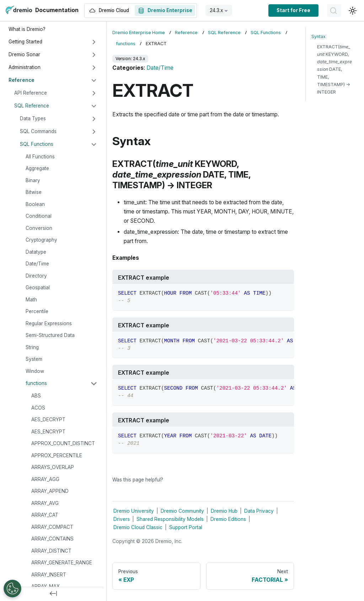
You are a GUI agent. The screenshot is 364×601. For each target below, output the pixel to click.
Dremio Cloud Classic (138, 527)
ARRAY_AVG (45, 503)
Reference (22, 80)
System (34, 359)
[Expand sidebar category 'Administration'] (94, 68)
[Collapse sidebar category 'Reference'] (94, 80)
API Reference (31, 93)
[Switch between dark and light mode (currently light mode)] (353, 11)
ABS (36, 396)
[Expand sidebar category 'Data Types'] (94, 119)
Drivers (122, 519)
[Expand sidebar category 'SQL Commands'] (94, 132)
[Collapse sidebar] (53, 594)
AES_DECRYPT (48, 420)
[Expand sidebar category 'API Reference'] (94, 93)
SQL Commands (38, 131)
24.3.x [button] (216, 10)
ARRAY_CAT (45, 515)
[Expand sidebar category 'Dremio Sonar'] (94, 55)
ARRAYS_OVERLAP (53, 467)
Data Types (33, 118)
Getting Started (25, 42)
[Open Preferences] (12, 589)
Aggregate (37, 168)
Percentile (37, 311)
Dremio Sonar (24, 54)
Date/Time (37, 264)
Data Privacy (259, 511)
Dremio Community (182, 511)
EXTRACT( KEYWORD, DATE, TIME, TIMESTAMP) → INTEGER (334, 69)
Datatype (36, 252)
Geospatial (38, 288)
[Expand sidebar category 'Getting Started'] (94, 42)
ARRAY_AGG (45, 479)
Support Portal (186, 527)
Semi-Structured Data (50, 335)
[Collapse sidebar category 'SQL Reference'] (94, 106)
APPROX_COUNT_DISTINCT (63, 443)
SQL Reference (32, 106)
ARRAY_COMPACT (52, 527)
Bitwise (34, 192)
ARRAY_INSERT (49, 575)
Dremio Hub (224, 511)
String (32, 347)
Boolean (35, 204)
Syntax (318, 36)
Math (31, 300)
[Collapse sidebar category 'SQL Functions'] (94, 144)
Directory (36, 276)
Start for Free (293, 10)
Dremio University (134, 511)
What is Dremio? (27, 29)
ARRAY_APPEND (50, 491)
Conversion (39, 228)
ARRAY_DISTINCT (51, 551)
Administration (25, 67)
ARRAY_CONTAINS (52, 539)
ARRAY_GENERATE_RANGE (62, 563)
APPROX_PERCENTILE (57, 455)
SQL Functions (37, 144)
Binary (33, 180)
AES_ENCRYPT (48, 432)
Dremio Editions (228, 519)
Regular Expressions (49, 323)
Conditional (39, 216)
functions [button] (36, 383)
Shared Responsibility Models (170, 519)
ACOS (38, 408)
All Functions (40, 157)
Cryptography (41, 240)
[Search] (334, 11)
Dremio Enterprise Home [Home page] (139, 33)
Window (35, 371)
